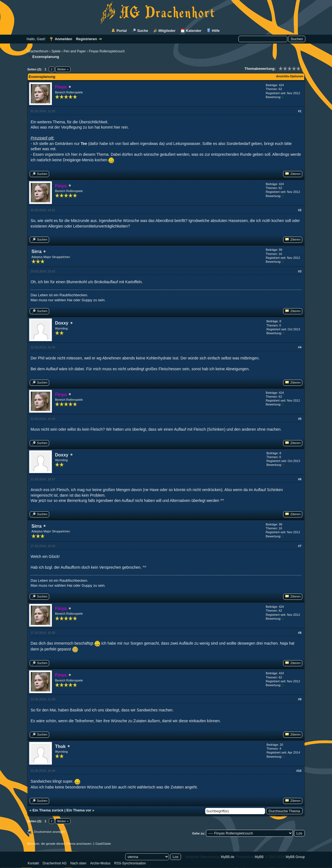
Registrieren (87, 39)
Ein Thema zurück (48, 810)
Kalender (194, 31)
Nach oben (78, 863)
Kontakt (33, 863)
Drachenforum (38, 51)
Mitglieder (167, 31)
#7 (300, 546)
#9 (300, 699)
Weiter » (63, 69)
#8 (300, 633)
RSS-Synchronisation (130, 863)
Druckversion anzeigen (49, 832)
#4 (300, 347)
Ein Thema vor (79, 810)
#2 (300, 210)
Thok (60, 746)
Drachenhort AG (55, 863)
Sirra (36, 252)
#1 (300, 111)
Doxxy (62, 323)
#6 (300, 479)
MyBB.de (227, 857)
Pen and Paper (75, 51)
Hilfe (216, 31)
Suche (143, 31)
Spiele (56, 51)
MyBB (259, 857)
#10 (299, 771)
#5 (300, 419)
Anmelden (63, 39)
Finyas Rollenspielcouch (107, 51)
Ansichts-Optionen (290, 76)
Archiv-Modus (100, 863)
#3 (300, 271)
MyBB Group (295, 857)
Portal (122, 31)
